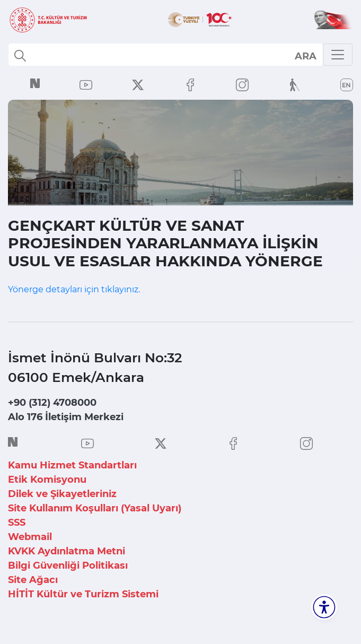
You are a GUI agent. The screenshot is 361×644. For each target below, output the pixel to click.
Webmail (30, 537)
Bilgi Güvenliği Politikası (68, 565)
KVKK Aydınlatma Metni (67, 551)
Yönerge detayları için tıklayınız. (74, 289)
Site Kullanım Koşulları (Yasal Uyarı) (95, 508)
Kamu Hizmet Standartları (72, 465)
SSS (17, 523)
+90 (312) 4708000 (52, 403)
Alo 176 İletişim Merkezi (66, 417)
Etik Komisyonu (47, 480)
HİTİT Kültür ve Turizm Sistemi (83, 594)
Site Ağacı (33, 580)
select (305, 56)
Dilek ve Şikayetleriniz (62, 494)
